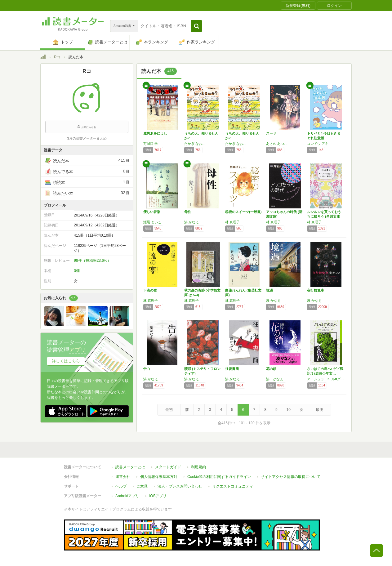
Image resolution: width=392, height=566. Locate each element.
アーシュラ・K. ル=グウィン (326, 379)
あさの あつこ (277, 144)
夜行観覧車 (316, 290)
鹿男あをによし (155, 133)
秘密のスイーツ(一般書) (243, 212)
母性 (188, 212)
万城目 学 (151, 144)
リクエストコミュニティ (233, 486)
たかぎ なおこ (195, 144)
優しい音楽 (152, 212)
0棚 (77, 271)
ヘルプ (121, 486)
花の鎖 (271, 369)
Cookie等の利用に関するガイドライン (219, 477)
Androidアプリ (127, 496)
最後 (319, 410)
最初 (169, 410)
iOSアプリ (158, 496)
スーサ (271, 133)
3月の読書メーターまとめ (87, 138)
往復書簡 (232, 369)
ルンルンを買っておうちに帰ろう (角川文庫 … (324, 216)
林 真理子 (232, 222)
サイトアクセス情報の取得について (291, 477)
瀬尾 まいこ (152, 222)
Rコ (57, 57)
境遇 (269, 290)
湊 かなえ (192, 222)
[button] (196, 26)
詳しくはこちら (66, 361)
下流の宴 (150, 290)
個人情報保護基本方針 (159, 477)
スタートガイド (168, 467)
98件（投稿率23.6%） (92, 261)
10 (289, 410)
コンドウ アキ (318, 144)
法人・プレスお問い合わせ (180, 486)
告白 (147, 369)
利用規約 (198, 467)
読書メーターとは (130, 467)
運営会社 (123, 477)
